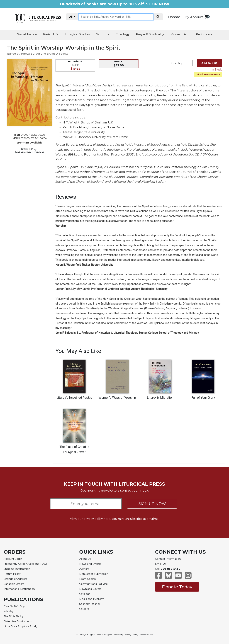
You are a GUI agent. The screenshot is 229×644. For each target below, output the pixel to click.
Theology (123, 34)
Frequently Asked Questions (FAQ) (25, 564)
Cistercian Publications (18, 621)
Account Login (13, 559)
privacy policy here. (97, 519)
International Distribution (19, 589)
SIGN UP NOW (152, 504)
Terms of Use (146, 635)
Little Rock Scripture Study (20, 626)
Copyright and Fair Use (93, 584)
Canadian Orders (14, 584)
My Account (194, 17)
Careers (84, 609)
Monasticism (180, 34)
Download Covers (90, 589)
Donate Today (177, 587)
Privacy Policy (131, 635)
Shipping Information (17, 569)
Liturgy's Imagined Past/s (74, 398)
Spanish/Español (89, 604)
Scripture (103, 34)
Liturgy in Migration (160, 398)
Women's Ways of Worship (117, 398)
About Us (85, 559)
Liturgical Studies (77, 34)
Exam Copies (87, 579)
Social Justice (27, 34)
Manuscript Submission (94, 574)
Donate (174, 17)
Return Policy (12, 574)
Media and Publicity (92, 599)
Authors (84, 569)
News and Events (90, 564)
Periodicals (204, 34)
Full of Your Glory (203, 398)
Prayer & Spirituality (150, 34)
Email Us (161, 564)
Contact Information (168, 559)
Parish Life (51, 34)
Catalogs (85, 594)
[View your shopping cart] (207, 17)
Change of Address (15, 579)
